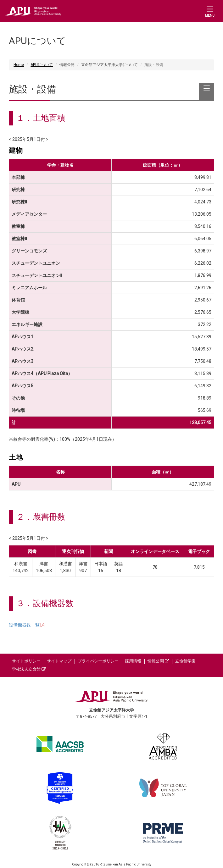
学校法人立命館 (29, 669)
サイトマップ (59, 661)
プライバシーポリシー (98, 661)
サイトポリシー (26, 661)
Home (19, 65)
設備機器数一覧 (25, 625)
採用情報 (133, 661)
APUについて (42, 65)
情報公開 (158, 661)
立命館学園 (185, 661)
